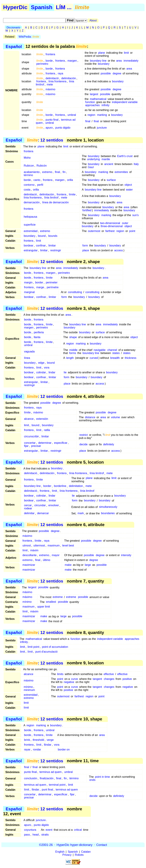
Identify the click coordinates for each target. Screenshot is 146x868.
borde (49, 61)
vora (47, 368)
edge (41, 363)
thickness (131, 358)
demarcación (32, 202)
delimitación (69, 78)
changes (109, 679)
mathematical (98, 99)
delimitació (52, 78)
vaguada (29, 351)
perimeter (52, 282)
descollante (29, 555)
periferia (39, 332)
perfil (40, 185)
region (91, 115)
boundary (104, 64)
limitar (52, 246)
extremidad (31, 231)
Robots (79, 855)
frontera (50, 54)
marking (102, 115)
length (70, 358)
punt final (47, 790)
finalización (47, 778)
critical (78, 830)
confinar (41, 246)
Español (14, 46)
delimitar (29, 513)
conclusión (31, 778)
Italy (136, 164)
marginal (29, 292)
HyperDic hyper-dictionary (74, 845)
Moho (27, 158)
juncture (102, 128)
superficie (30, 225)
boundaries (108, 513)
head (36, 835)
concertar (30, 443)
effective (109, 674)
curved (94, 358)
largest (94, 94)
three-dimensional (112, 226)
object (128, 185)
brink (27, 740)
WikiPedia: (29, 37)
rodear (28, 509)
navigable (100, 350)
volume (116, 417)
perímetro (42, 64)
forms (73, 353)
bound (42, 236)
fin (64, 172)
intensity (126, 555)
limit (126, 53)
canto (37, 180)
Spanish (42, 7)
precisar (36, 446)
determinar (45, 443)
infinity (105, 105)
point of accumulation (55, 647)
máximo (51, 89)
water (129, 190)
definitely (109, 444)
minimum (29, 690)
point (132, 231)
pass (27, 835)
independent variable (125, 102)
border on (64, 750)
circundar (40, 505)
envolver (54, 505)
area (119, 61)
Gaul (91, 167)
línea (27, 358)
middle (73, 350)
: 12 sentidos (45, 140)
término (28, 175)
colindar (41, 372)
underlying (93, 159)
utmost (27, 545)
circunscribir (31, 436)
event (49, 830)
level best (68, 545)
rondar (37, 750)
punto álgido (63, 128)
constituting (75, 292)
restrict (84, 435)
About (93, 20)
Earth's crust (125, 156)
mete (50, 84)
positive (127, 679)
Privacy (67, 855)
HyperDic (15, 7)
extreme (58, 597)
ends (92, 780)
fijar (26, 446)
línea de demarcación (55, 202)
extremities (121, 172)
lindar (52, 372)
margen (72, 61)
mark (81, 513)
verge (50, 740)
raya (60, 73)
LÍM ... (64, 7)
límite (72, 194)
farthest (110, 231)
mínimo (27, 602)
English (60, 852)
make (68, 565)
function (90, 102)
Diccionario (13, 28)
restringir (56, 250)
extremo (47, 172)
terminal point (57, 785)
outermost (94, 231)
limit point (34, 647)
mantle (106, 159)
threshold (38, 740)
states (116, 353)
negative (69, 682)
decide (83, 444)
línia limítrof (51, 198)
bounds (53, 236)
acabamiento (32, 172)
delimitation (76, 486)
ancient (109, 164)
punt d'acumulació (46, 652)
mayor (56, 555)
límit (38, 241)
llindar (48, 745)
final (88, 121)
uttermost (39, 545)
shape (73, 337)
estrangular (31, 250)
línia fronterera (58, 81)
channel (112, 350)
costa (27, 190)
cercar (28, 505)
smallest (51, 602)
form (85, 246)
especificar (61, 443)
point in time (102, 777)
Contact (102, 845)
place (86, 250)
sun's (136, 215)
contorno (29, 185)
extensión (42, 419)
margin (28, 282)
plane (101, 53)
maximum (54, 545)
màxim (34, 550)
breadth (115, 358)
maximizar (29, 565)
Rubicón (42, 166)
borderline (60, 486)
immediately (131, 61)
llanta (37, 337)
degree (117, 73)
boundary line (98, 61)
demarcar (43, 513)
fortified (87, 210)
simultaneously (108, 507)
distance (90, 417)
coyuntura (30, 830)
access (119, 250)
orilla (70, 180)
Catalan (86, 852)
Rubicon (29, 166)
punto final (52, 120)
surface (111, 180)
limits (60, 674)
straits (45, 835)
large (88, 565)
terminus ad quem (51, 772)
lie (65, 372)
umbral (72, 115)
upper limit (44, 607)
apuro (49, 128)
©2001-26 (46, 845)
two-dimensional (110, 223)
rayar (27, 750)
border (39, 282)
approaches (93, 105)
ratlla (47, 430)
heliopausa (30, 217)
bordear (28, 246)
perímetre (53, 287)
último (47, 560)
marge (40, 287)
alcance (29, 419)
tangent (97, 679)
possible (106, 73)
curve (74, 679)
